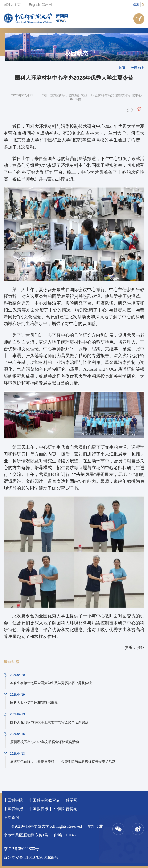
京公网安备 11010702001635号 (31, 857)
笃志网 (47, 5)
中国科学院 (13, 800)
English (34, 5)
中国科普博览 (66, 809)
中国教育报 (39, 809)
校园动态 (76, 53)
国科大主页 (12, 5)
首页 (122, 68)
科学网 (72, 800)
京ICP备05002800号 (21, 849)
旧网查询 (11, 818)
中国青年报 (13, 809)
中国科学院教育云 (44, 800)
